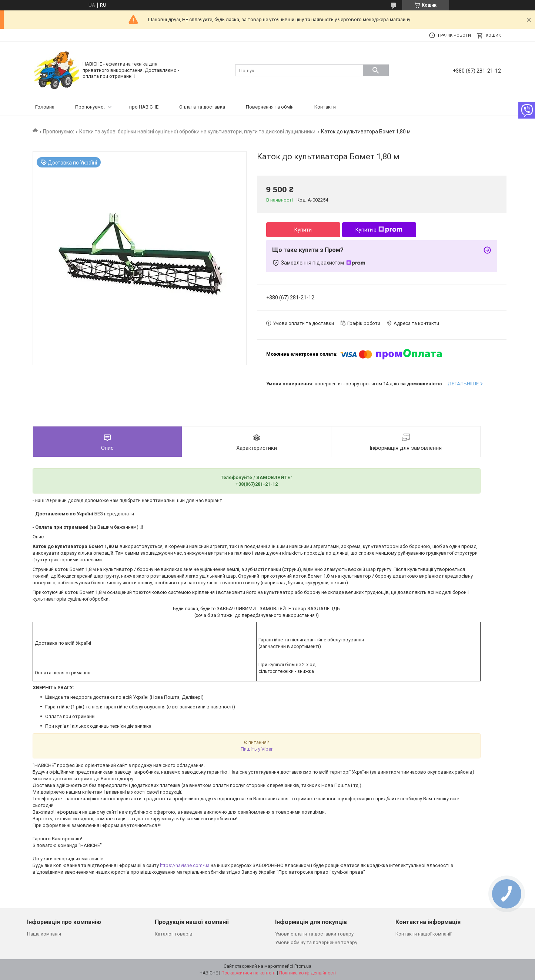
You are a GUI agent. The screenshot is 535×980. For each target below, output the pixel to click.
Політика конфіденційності (307, 973)
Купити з (379, 230)
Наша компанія (44, 934)
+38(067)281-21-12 (257, 484)
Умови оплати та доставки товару (314, 934)
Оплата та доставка (202, 107)
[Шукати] (376, 70)
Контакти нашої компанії (423, 934)
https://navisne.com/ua (185, 865)
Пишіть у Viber (257, 749)
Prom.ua (303, 966)
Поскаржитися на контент (249, 973)
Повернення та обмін (270, 107)
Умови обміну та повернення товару (316, 942)
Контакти (325, 107)
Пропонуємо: (90, 107)
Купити (303, 230)
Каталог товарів (174, 934)
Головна (45, 107)
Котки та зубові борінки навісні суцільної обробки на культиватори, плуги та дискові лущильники (197, 132)
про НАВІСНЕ (144, 107)
